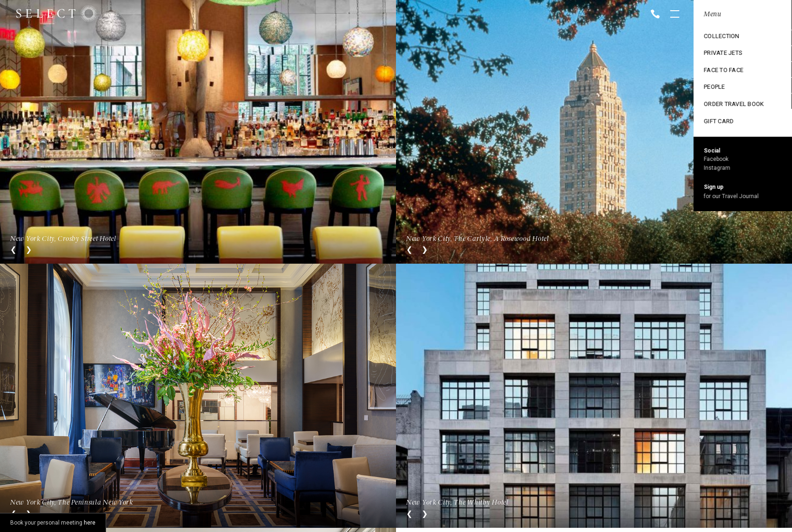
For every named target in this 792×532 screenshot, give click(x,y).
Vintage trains (718, 101)
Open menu (675, 15)
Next (29, 250)
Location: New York (725, 14)
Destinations (715, 38)
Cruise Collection (723, 53)
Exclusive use (716, 69)
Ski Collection (718, 85)
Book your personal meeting (53, 523)
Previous (13, 250)
